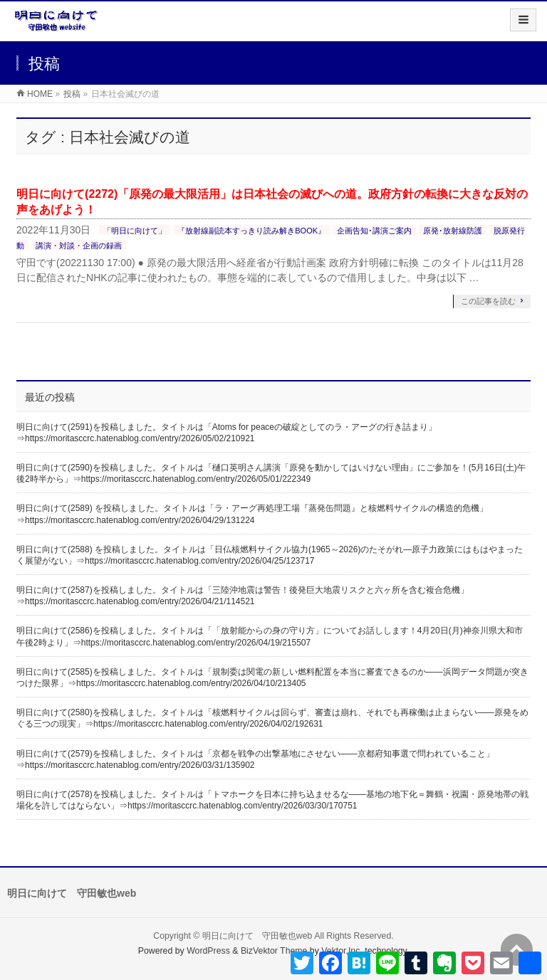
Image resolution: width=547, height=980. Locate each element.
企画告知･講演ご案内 (374, 231)
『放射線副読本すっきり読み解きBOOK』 (251, 231)
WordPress (208, 951)
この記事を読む (488, 301)
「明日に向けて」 (135, 231)
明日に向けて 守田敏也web (257, 936)
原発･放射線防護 (453, 231)
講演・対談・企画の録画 (79, 246)
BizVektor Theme (274, 951)
